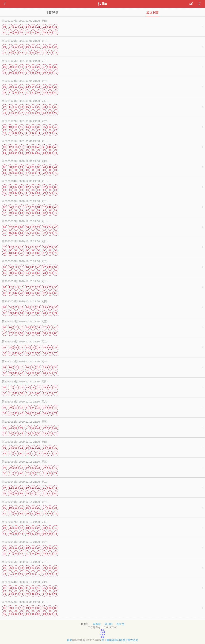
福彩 (70, 640)
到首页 (120, 624)
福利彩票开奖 (122, 640)
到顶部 (109, 624)
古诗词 (134, 640)
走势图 (103, 632)
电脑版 (97, 624)
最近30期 (153, 13)
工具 (102, 630)
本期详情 (52, 13)
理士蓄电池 (108, 640)
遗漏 (102, 637)
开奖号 (103, 635)
